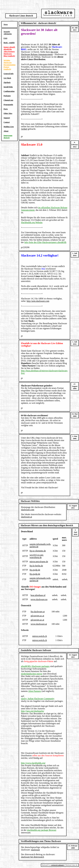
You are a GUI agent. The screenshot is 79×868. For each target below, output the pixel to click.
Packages (7, 96)
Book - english (9, 43)
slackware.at (26, 517)
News (6, 24)
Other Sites (8, 113)
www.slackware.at (39, 624)
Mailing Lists (9, 127)
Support (7, 118)
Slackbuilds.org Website (32, 222)
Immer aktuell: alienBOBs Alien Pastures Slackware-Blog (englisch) (9, 51)
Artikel (24, 129)
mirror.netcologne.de (39, 562)
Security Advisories (8, 33)
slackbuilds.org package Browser (42, 830)
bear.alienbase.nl (38, 595)
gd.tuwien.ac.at (37, 616)
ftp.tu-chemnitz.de (38, 551)
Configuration (9, 91)
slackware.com (28, 510)
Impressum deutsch (8, 137)
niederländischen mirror (32, 674)
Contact (7, 122)
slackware (35, 850)
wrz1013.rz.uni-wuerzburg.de (37, 556)
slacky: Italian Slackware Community (38, 699)
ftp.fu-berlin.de (36, 566)
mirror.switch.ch (40, 636)
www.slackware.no (39, 599)
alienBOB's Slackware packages (35, 666)
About (6, 131)
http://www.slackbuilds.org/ (33, 763)
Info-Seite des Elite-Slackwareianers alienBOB (45, 242)
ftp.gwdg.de (35, 570)
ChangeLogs (8, 100)
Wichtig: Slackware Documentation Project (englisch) (9, 65)
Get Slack (7, 78)
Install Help (8, 87)
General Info (9, 74)
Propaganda (8, 104)
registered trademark (57, 865)
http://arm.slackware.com (38, 301)
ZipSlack (7, 82)
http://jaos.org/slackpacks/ (33, 711)
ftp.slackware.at (38, 612)
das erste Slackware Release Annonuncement (39, 53)
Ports (6, 109)
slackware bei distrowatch (32, 857)
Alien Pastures (35, 691)
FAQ (5, 38)
